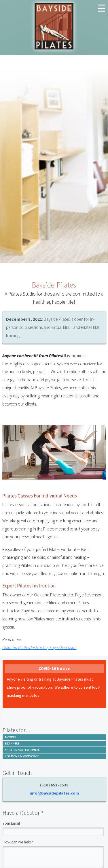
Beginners (12, 743)
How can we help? (18, 842)
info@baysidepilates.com (54, 793)
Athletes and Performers (22, 750)
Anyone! (10, 737)
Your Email (11, 823)
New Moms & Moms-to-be (22, 756)
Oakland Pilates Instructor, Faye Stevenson (39, 647)
